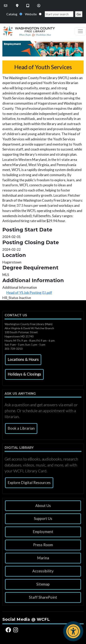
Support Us (43, 519)
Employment (43, 532)
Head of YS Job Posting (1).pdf (29, 293)
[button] (23, 360)
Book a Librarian (21, 428)
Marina (43, 558)
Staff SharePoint (43, 597)
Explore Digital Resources (29, 483)
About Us (43, 506)
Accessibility (43, 571)
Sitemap (43, 584)
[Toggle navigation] (80, 31)
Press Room (43, 545)
